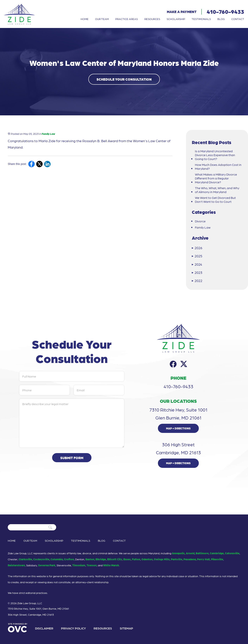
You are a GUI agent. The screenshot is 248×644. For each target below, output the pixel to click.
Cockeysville (41, 559)
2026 (197, 248)
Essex (127, 559)
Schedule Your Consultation (124, 79)
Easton (90, 559)
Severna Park (47, 565)
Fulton (136, 559)
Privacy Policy (73, 628)
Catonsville (232, 553)
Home (85, 19)
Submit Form (72, 458)
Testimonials (201, 19)
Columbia (57, 559)
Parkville (177, 559)
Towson (92, 565)
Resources (152, 19)
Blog (221, 19)
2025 (197, 256)
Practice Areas (127, 19)
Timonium (79, 565)
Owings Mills (162, 559)
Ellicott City (115, 559)
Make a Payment (182, 12)
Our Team (102, 19)
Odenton (147, 559)
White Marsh (111, 565)
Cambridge (217, 553)
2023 (197, 272)
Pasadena (190, 559)
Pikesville (217, 559)
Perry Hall (203, 559)
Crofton (69, 559)
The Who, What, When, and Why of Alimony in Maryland (217, 190)
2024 (197, 264)
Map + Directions (178, 428)
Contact (238, 19)
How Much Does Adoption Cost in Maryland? (218, 167)
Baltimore (202, 553)
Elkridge (101, 559)
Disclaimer (44, 628)
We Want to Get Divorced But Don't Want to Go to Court (215, 200)
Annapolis (178, 553)
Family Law (48, 134)
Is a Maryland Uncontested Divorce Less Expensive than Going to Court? (215, 155)
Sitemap (126, 628)
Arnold (190, 553)
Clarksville (25, 559)
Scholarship (176, 19)
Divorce (200, 221)
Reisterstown (16, 565)
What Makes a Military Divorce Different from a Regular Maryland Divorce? (216, 178)
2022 (197, 281)
